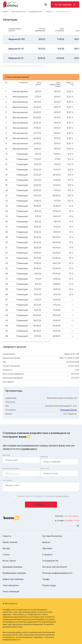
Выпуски (46, 542)
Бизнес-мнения (10, 542)
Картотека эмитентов (18, 12)
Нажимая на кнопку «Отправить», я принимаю (43, 496)
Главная (5, 12)
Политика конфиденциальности (57, 573)
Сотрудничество (50, 561)
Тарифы (46, 579)
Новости (7, 536)
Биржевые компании (36, 12)
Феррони (49, 12)
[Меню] (46, 5)
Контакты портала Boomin (55, 567)
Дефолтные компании (13, 579)
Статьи (6, 554)
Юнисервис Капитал (69, 410)
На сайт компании (63, 5)
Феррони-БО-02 (16, 49)
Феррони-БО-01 (16, 58)
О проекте (47, 554)
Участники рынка (11, 585)
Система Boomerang (52, 536)
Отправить (39, 505)
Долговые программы (63, 12)
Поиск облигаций (11, 591)
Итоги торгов (9, 561)
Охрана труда (49, 585)
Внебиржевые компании (14, 573)
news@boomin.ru (29, 449)
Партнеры (47, 548)
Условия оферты (62, 496)
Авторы (6, 548)
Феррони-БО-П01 (17, 39)
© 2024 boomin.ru (10, 604)
